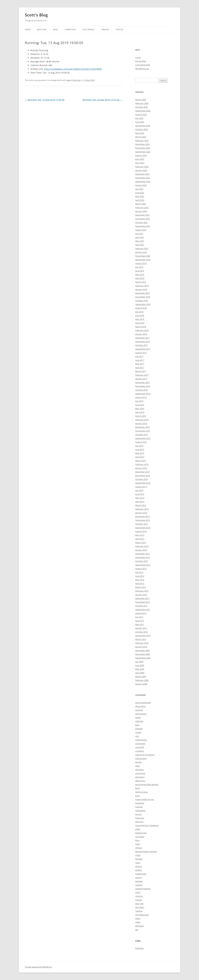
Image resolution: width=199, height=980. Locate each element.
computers (140, 743)
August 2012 (141, 569)
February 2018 (142, 330)
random (139, 885)
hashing (139, 807)
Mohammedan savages (146, 851)
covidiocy (140, 751)
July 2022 (139, 189)
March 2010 (141, 639)
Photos (120, 30)
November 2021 (143, 219)
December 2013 (142, 516)
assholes (139, 721)
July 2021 (139, 234)
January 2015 (141, 468)
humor (138, 814)
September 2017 (143, 349)
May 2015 (140, 453)
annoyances (141, 714)
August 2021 (141, 230)
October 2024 (141, 129)
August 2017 (141, 353)
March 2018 (141, 327)
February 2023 (142, 167)
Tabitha (139, 911)
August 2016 (141, 397)
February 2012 (142, 591)
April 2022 (140, 200)
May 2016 (140, 409)
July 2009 (139, 662)
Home (28, 30)
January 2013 (141, 550)
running (139, 896)
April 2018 (140, 323)
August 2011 (141, 613)
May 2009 (140, 669)
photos (139, 866)
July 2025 (139, 118)
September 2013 (143, 528)
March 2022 (141, 204)
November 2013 (143, 520)
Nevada (139, 859)
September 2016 (143, 394)
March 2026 (141, 100)
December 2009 (142, 650)
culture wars (141, 758)
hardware (140, 803)
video (138, 922)
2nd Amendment (143, 703)
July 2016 (139, 401)
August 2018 (141, 308)
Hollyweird (140, 810)
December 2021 (142, 215)
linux (138, 840)
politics (139, 870)
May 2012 (140, 580)
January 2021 (141, 252)
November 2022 (143, 178)
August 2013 (141, 531)
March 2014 (141, 505)
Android (139, 710)
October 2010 (141, 632)
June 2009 (140, 665)
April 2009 (140, 673)
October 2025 (141, 107)
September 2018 (143, 304)
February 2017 (142, 375)
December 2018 (142, 293)
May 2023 (140, 163)
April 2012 (140, 583)
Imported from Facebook (147, 825)
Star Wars (140, 907)
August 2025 (141, 114)
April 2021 (140, 245)
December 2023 (142, 144)
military (139, 848)
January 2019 (141, 289)
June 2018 (140, 315)
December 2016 (142, 382)
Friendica (139, 948)
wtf (137, 930)
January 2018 (141, 334)
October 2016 (141, 390)
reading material (143, 889)
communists (141, 740)
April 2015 (140, 457)
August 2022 (141, 185)
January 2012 (141, 595)
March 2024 (141, 137)
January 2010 (141, 647)
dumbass (140, 770)
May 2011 (140, 624)
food (137, 788)
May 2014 (140, 498)
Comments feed (143, 65)
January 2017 (141, 379)
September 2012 (143, 565)
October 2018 (141, 301)
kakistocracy (141, 833)
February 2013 (142, 546)
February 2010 (142, 643)
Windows (140, 926)
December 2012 (142, 554)
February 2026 (142, 103)
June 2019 (140, 271)
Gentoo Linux (142, 792)
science (139, 900)
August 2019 (141, 263)
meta (138, 844)
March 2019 (141, 282)
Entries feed (141, 61)
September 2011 (143, 609)
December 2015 (142, 427)
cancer (138, 732)
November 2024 (143, 126)
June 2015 (140, 449)
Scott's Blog (36, 15)
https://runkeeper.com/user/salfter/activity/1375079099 (73, 69)
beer (137, 725)
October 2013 (141, 524)
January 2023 (141, 170)
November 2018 (143, 297)
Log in (138, 57)
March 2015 (141, 461)
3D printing (140, 706)
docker (138, 762)
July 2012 (139, 572)
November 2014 (143, 475)
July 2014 (139, 490)
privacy (139, 877)
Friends (105, 30)
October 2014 (141, 479)
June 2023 (140, 159)
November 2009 (143, 654)
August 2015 (141, 442)
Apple (138, 717)
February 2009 (142, 680)
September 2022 (143, 181)
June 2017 (140, 360)
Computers (70, 30)
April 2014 (140, 502)
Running (76, 80)
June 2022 (140, 193)
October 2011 (141, 606)
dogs (138, 766)
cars (137, 736)
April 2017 (140, 368)
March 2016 (141, 416)
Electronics (89, 30)
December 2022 (142, 174)
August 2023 (141, 155)
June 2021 (140, 237)
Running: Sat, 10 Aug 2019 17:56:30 (45, 100)
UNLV (138, 918)
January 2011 (141, 628)
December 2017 (142, 338)
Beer (55, 30)
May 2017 (140, 364)
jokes (138, 829)
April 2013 (140, 539)
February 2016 (142, 420)
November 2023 (143, 148)
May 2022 (140, 196)
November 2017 (143, 342)
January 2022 (141, 211)
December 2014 (142, 472)
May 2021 (140, 241)
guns (138, 796)
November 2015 (143, 431)
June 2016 (140, 405)
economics (140, 773)
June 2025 (140, 122)
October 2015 (141, 435)
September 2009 (143, 658)
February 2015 (142, 464)
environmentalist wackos (147, 784)
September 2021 (143, 226)
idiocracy (139, 822)
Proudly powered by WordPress (38, 967)
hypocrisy (140, 818)
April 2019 (140, 278)
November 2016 (143, 386)
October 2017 (141, 345)
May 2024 (140, 133)
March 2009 (141, 676)
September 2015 (143, 438)
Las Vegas (140, 837)
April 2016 (140, 412)
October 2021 (141, 222)
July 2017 (139, 356)
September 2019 (143, 260)
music (138, 855)
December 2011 (142, 598)
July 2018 (139, 312)
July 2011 (139, 617)
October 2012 (141, 561)
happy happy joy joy (145, 799)
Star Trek (139, 904)
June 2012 (140, 576)
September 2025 (143, 111)
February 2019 (142, 286)
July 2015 (139, 446)
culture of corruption (145, 755)
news (138, 863)
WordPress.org (142, 69)
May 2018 (140, 319)
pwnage (139, 881)
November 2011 (143, 602)
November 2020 (143, 256)
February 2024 (142, 141)
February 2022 (142, 208)
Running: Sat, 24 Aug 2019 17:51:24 (102, 100)
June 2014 (140, 494)
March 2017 (141, 371)
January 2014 (141, 513)
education (140, 777)
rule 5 (138, 892)
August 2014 (141, 487)
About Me (42, 30)
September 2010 (143, 636)
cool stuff (140, 747)
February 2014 (142, 509)
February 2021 (142, 248)
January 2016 (141, 423)
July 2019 (139, 267)
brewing (139, 729)
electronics (140, 781)
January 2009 (141, 684)
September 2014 (143, 483)
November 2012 (143, 557)
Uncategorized (142, 915)
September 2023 (143, 152)
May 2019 (140, 275)
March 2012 (141, 587)
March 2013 (141, 542)
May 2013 (140, 535)
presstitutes (141, 874)
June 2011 (140, 621)
